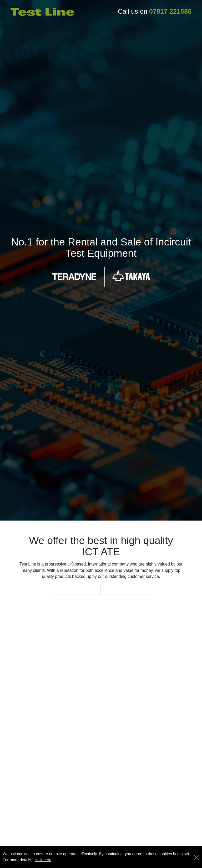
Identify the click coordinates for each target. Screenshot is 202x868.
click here (43, 860)
